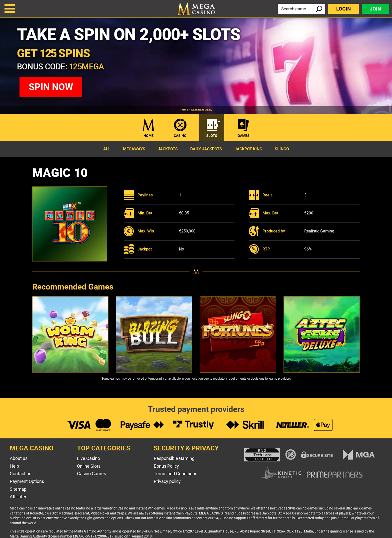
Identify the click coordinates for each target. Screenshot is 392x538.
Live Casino (88, 458)
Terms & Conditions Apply (196, 110)
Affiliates (18, 497)
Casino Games (91, 474)
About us (19, 458)
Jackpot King (248, 149)
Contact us (20, 474)
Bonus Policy (166, 466)
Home (148, 136)
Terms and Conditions (175, 474)
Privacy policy (167, 481)
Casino (180, 136)
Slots (212, 136)
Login (343, 9)
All (107, 149)
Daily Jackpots (206, 149)
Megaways (134, 149)
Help (14, 466)
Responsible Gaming (174, 458)
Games (243, 136)
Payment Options (27, 481)
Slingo (282, 149)
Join (375, 9)
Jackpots (168, 149)
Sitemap (18, 489)
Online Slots (89, 466)
